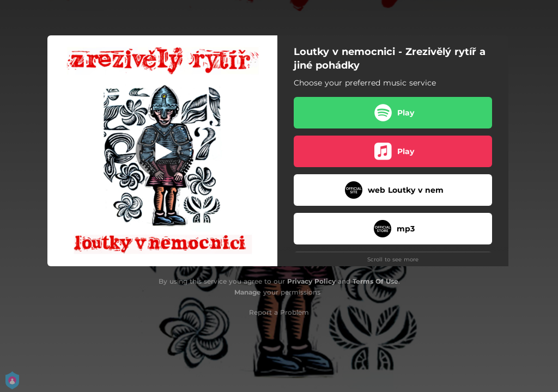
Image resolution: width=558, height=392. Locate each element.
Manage (248, 292)
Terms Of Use (375, 281)
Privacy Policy (311, 281)
